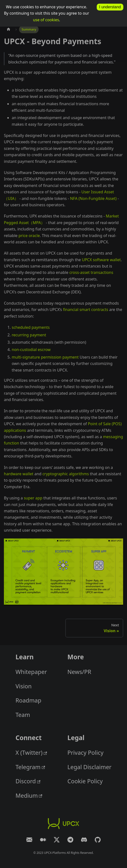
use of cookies (46, 20)
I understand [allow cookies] (110, 7)
